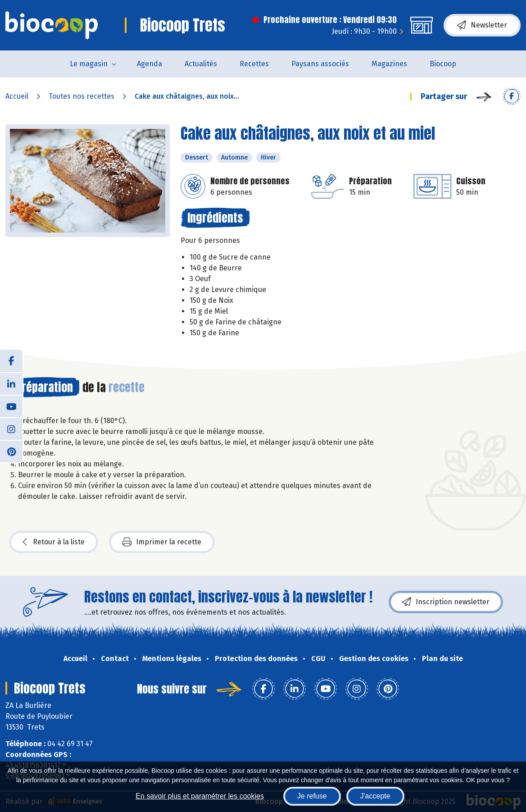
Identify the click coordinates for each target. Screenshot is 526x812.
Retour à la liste (54, 542)
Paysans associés (320, 64)
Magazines (389, 64)
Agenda (150, 64)
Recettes (254, 64)
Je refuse (312, 796)
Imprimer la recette (162, 542)
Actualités (201, 64)
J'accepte (375, 796)
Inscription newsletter (446, 602)
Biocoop (443, 64)
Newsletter (482, 25)
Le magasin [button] (89, 64)
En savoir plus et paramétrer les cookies (200, 796)
